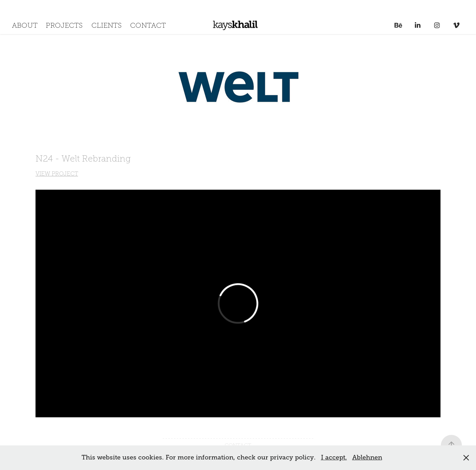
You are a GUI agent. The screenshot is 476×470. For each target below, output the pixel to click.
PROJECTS (64, 25)
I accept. (334, 457)
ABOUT (25, 25)
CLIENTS (107, 25)
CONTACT (148, 25)
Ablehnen (367, 457)
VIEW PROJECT (57, 174)
